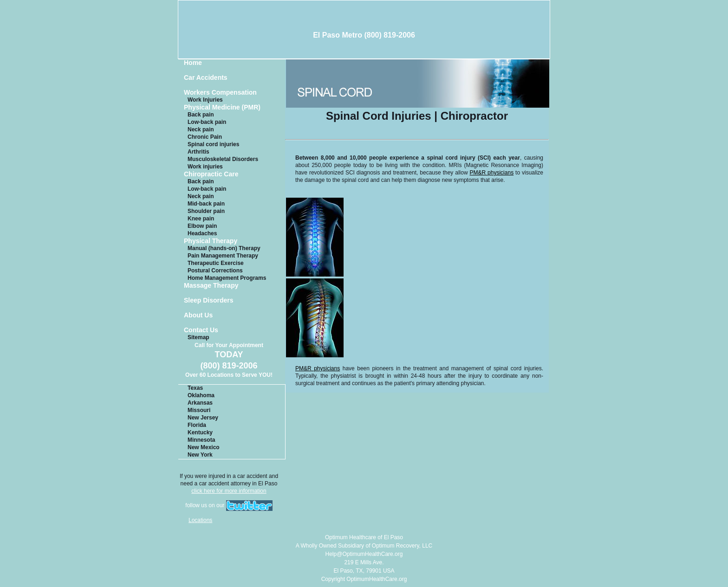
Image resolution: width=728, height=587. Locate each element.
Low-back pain (207, 122)
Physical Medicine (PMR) (222, 107)
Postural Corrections (215, 271)
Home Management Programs (227, 278)
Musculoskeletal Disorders (223, 159)
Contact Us (201, 330)
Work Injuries (205, 100)
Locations (200, 520)
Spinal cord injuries (213, 144)
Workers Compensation (220, 93)
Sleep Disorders (209, 300)
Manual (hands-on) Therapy (224, 248)
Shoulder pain (206, 211)
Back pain (201, 115)
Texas (195, 388)
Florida (197, 425)
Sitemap (198, 337)
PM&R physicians (492, 173)
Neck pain (201, 129)
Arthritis (198, 152)
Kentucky (200, 432)
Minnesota (201, 440)
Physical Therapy (211, 241)
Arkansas (200, 403)
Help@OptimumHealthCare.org (364, 554)
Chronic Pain (205, 137)
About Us (198, 315)
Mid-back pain (206, 204)
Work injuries (205, 167)
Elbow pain (202, 226)
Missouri (199, 410)
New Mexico (204, 447)
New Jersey (203, 418)
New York (200, 455)
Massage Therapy (211, 286)
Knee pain (201, 219)
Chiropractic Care (211, 174)
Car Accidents (206, 78)
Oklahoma (201, 395)
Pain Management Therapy (223, 256)
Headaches (202, 233)
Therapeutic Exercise (216, 263)
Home (193, 63)
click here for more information (229, 491)
